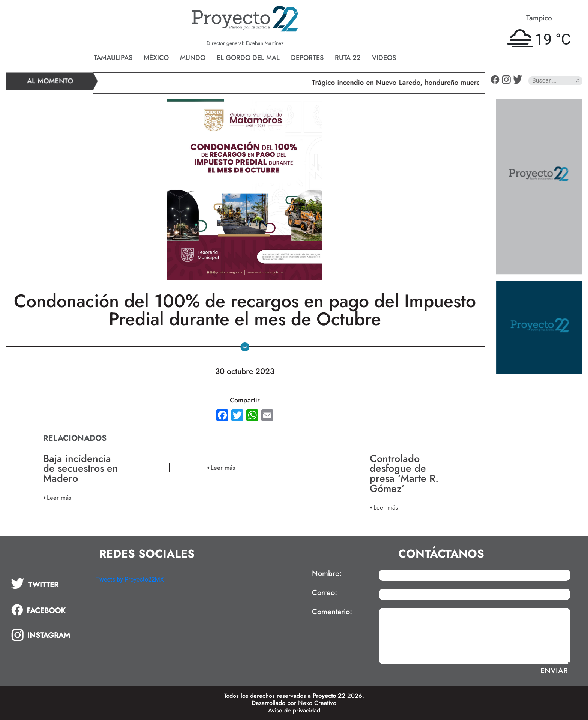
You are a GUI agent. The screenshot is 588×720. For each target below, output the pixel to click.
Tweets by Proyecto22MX (130, 580)
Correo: (325, 593)
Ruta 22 (348, 58)
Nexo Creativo (317, 703)
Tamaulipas (113, 58)
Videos (384, 58)
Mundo (193, 58)
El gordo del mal (248, 58)
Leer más (59, 497)
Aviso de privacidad (294, 710)
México (156, 58)
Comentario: (332, 612)
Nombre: (327, 574)
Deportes (307, 58)
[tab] (48, 583)
